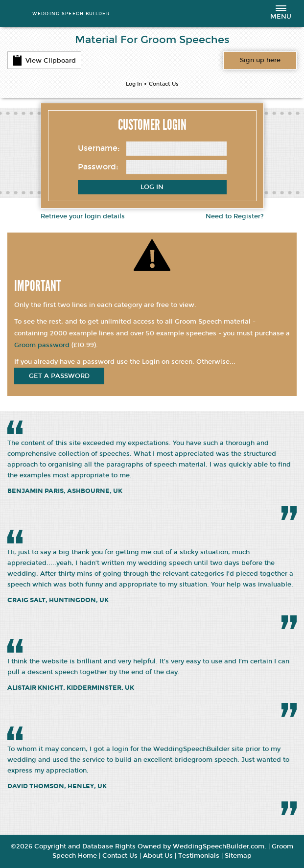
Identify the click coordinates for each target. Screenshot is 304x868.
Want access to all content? (260, 60)
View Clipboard (44, 60)
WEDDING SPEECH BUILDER (71, 13)
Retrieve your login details (83, 216)
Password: (98, 167)
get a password (59, 376)
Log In (134, 84)
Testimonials (199, 856)
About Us (158, 856)
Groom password (42, 345)
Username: (99, 148)
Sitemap (238, 856)
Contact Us (164, 84)
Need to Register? (235, 216)
